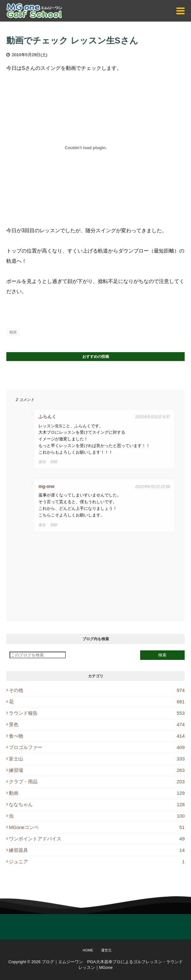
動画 (13, 332)
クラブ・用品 (97, 782)
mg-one (47, 486)
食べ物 (97, 736)
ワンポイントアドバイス (97, 839)
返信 (42, 462)
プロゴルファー (97, 747)
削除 (54, 462)
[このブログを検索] (38, 655)
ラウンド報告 (97, 713)
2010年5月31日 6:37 (153, 417)
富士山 (97, 759)
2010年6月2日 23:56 (153, 487)
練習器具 (97, 850)
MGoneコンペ (97, 827)
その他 (97, 690)
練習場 (97, 770)
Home (88, 950)
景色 (97, 724)
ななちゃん (97, 804)
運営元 (106, 950)
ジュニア (97, 862)
